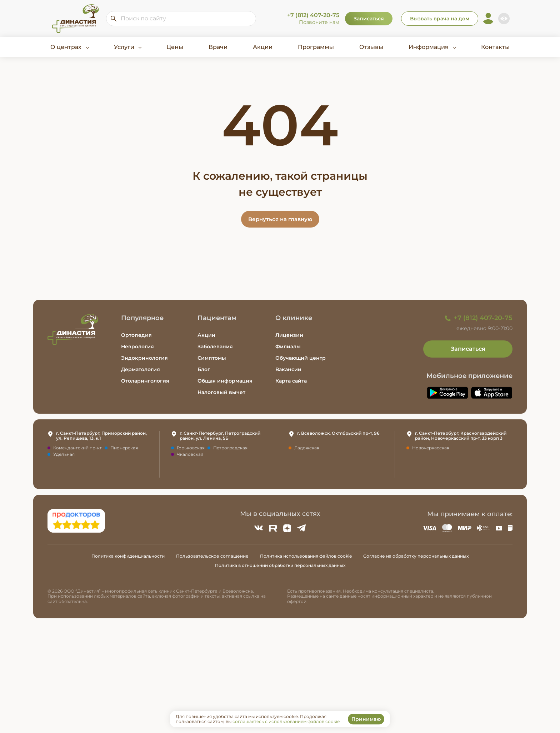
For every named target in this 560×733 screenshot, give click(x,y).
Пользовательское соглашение (212, 556)
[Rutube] (273, 528)
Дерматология (141, 369)
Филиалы (288, 346)
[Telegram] (301, 528)
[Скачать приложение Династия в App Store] (492, 393)
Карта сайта (291, 381)
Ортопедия (136, 335)
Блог (204, 369)
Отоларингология (145, 381)
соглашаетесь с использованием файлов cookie (286, 721)
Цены (175, 47)
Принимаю (366, 719)
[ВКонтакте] (259, 528)
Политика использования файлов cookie (306, 556)
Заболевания (215, 346)
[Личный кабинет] (488, 19)
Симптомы (212, 358)
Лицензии (289, 335)
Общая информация (225, 381)
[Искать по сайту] (114, 19)
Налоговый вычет (221, 392)
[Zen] (287, 528)
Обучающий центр (301, 358)
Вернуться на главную (280, 219)
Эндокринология (144, 358)
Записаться (369, 19)
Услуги (124, 47)
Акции (263, 47)
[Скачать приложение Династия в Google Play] (447, 393)
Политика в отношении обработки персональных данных (280, 565)
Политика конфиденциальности (128, 556)
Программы (316, 47)
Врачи (218, 47)
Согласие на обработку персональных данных (416, 556)
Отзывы (371, 47)
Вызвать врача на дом (440, 19)
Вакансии (288, 369)
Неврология (137, 346)
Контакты (495, 47)
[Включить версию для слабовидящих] (504, 19)
